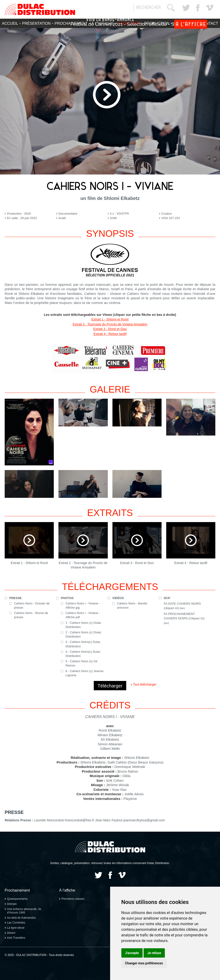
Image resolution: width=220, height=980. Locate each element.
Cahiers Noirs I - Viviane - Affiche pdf (83, 615)
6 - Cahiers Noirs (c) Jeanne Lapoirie (85, 673)
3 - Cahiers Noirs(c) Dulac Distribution (83, 644)
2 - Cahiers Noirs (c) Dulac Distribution (83, 634)
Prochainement (17, 890)
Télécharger (110, 686)
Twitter (186, 8)
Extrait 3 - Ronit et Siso (110, 329)
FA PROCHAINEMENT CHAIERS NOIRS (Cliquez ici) (184, 618)
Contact (209, 23)
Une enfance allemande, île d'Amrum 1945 (24, 911)
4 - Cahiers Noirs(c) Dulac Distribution (83, 654)
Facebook (198, 8)
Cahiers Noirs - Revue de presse (31, 615)
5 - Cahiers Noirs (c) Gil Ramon (81, 663)
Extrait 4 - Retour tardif (110, 334)
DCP (167, 598)
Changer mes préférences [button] (144, 963)
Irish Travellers (16, 938)
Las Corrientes (16, 923)
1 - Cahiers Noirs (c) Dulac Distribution (83, 625)
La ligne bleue (16, 928)
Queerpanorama (17, 899)
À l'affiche (67, 890)
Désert (11, 933)
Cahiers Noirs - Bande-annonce (132, 605)
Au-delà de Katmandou (21, 918)
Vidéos (118, 598)
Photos (67, 598)
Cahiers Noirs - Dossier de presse (32, 605)
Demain (12, 904)
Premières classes (73, 899)
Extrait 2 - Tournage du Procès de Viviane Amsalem (110, 324)
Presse (16, 598)
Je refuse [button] (154, 953)
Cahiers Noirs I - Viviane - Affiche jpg (83, 605)
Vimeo (209, 8)
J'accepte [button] (132, 953)
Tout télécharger (145, 684)
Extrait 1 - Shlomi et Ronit (110, 319)
